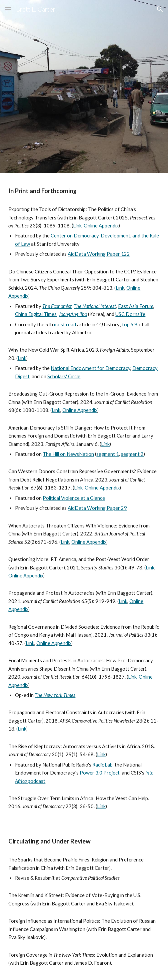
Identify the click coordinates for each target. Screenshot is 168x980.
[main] (84, 191)
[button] (8, 9)
